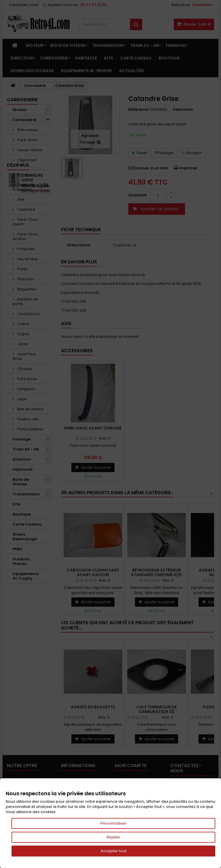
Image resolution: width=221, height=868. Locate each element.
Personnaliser (113, 823)
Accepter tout (114, 851)
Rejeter (114, 837)
